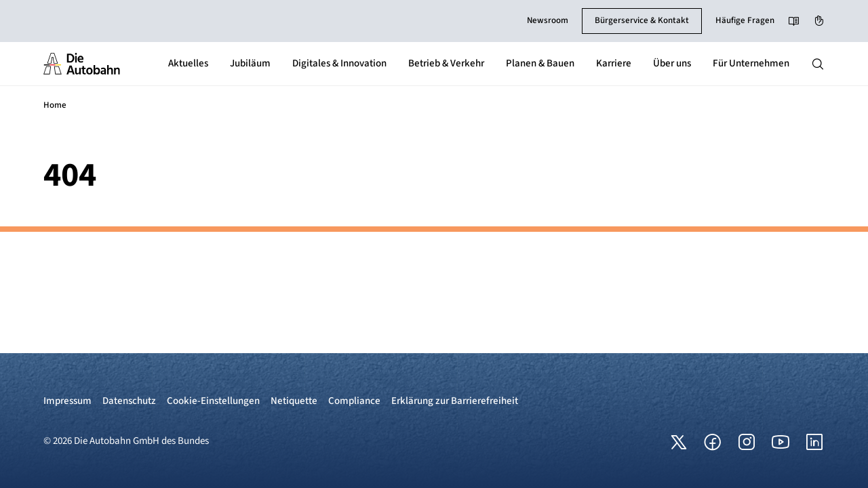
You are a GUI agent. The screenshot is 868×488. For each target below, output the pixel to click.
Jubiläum (250, 63)
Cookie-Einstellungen (213, 401)
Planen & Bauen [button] (540, 63)
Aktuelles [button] (188, 63)
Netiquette (294, 401)
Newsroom (548, 20)
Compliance (354, 401)
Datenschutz (129, 401)
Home (55, 105)
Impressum (67, 401)
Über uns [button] (672, 63)
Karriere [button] (614, 63)
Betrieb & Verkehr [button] (446, 63)
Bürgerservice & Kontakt (642, 20)
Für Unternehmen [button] (751, 63)
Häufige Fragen (745, 20)
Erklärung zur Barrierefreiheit (455, 401)
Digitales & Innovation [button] (339, 63)
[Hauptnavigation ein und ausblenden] (818, 64)
